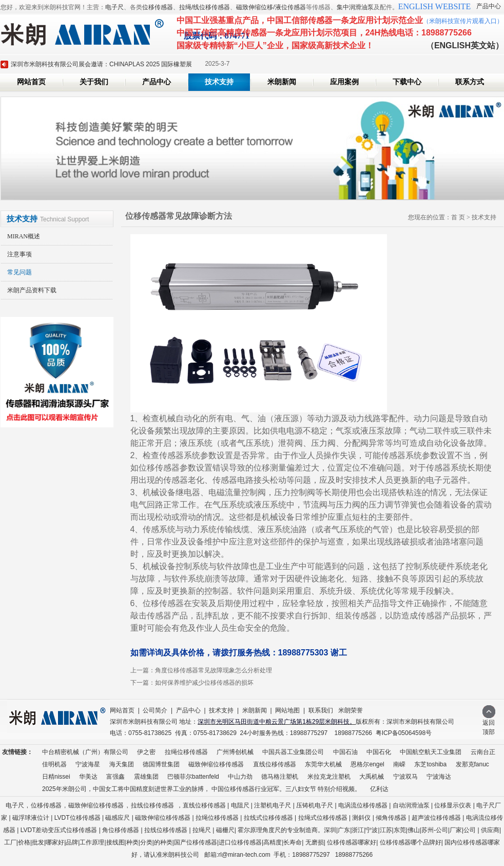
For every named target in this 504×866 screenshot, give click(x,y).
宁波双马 (405, 777)
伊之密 (146, 752)
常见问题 (20, 272)
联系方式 (470, 82)
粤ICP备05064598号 (404, 733)
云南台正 (483, 752)
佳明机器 (54, 764)
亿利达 (379, 789)
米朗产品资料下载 (32, 290)
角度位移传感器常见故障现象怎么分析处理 (214, 670)
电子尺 (114, 7)
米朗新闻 (282, 82)
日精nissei (56, 777)
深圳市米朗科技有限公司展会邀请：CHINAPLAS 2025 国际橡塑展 (101, 64)
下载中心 (407, 82)
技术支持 (219, 82)
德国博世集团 (161, 764)
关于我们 (94, 82)
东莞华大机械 (323, 764)
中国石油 (345, 752)
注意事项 (20, 254)
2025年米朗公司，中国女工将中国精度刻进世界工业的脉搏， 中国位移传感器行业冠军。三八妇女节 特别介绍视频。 (201, 789)
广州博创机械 (235, 752)
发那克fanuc (472, 764)
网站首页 (31, 82)
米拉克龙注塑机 (329, 777)
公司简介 (155, 710)
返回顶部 (489, 724)
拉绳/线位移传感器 (205, 7)
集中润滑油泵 (355, 7)
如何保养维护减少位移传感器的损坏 (204, 683)
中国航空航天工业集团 (431, 752)
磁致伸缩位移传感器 (216, 764)
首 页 (458, 217)
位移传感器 (158, 7)
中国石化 (379, 752)
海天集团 (122, 764)
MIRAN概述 (24, 236)
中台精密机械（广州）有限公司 (85, 752)
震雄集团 (146, 777)
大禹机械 (372, 777)
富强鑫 (115, 777)
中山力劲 (240, 777)
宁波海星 (88, 764)
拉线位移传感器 (152, 805)
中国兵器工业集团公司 (293, 752)
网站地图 (287, 710)
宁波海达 (439, 777)
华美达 (88, 777)
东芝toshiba (430, 764)
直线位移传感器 (275, 764)
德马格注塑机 (280, 777)
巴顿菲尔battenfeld (193, 777)
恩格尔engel (367, 764)
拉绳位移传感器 (186, 752)
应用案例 (344, 82)
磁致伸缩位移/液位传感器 (271, 7)
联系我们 (321, 710)
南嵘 (399, 764)
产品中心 (489, 6)
